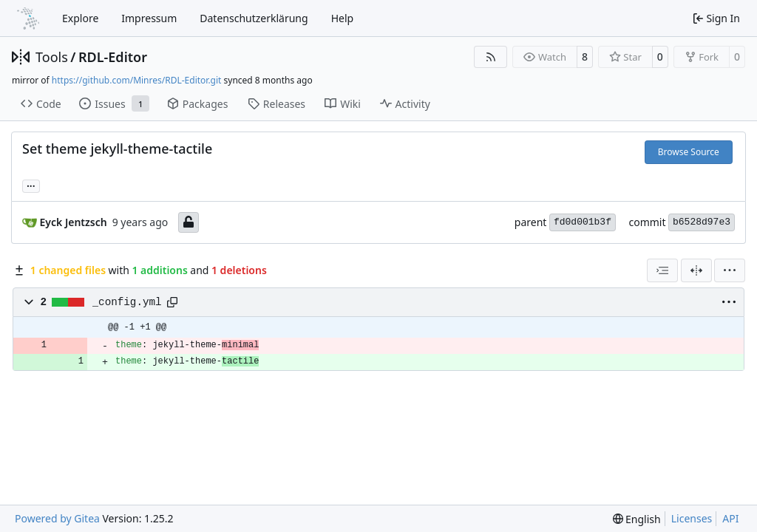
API (730, 518)
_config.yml (127, 302)
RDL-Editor (113, 57)
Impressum (149, 18)
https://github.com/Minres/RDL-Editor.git (137, 80)
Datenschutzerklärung (254, 18)
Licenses (692, 518)
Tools (52, 57)
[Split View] (696, 270)
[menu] (730, 270)
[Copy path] (172, 302)
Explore (80, 18)
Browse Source (689, 152)
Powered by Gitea (57, 518)
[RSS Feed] (491, 57)
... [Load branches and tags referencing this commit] (31, 185)
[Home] (28, 18)
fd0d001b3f (583, 222)
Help (343, 18)
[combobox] (662, 270)
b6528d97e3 (702, 222)
